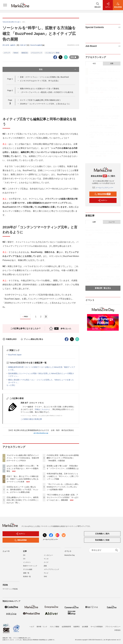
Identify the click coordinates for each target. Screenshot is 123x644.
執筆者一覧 (27, 577)
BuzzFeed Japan (15, 355)
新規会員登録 (102, 194)
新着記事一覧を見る (103, 288)
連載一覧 (26, 573)
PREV (25, 317)
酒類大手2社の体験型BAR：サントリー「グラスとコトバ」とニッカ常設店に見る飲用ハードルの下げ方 (103, 233)
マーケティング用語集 (10, 589)
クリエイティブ (37, 53)
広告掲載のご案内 (102, 534)
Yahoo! (16, 53)
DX (24, 555)
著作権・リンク (42, 627)
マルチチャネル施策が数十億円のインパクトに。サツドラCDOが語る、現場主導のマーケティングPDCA (23, 458)
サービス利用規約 (97, 627)
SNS (45, 577)
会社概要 (85, 627)
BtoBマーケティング (30, 566)
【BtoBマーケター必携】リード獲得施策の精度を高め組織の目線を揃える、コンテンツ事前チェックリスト (103, 245)
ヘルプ (32, 627)
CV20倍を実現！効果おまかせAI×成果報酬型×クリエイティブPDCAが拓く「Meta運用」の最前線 (63, 458)
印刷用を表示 (10, 339)
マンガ (46, 559)
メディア (7, 53)
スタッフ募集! (54, 627)
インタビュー (48, 555)
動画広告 (25, 53)
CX (24, 559)
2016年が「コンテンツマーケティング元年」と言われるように (45, 104)
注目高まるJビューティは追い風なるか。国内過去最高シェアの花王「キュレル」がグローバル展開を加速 (23, 490)
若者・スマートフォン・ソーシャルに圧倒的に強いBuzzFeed (44, 77)
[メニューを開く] (5, 5)
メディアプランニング (51, 569)
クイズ (46, 562)
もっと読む (11, 385)
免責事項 (76, 627)
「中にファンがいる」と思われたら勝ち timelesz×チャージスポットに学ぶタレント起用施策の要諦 (64, 487)
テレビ (46, 573)
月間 (112, 64)
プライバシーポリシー (113, 627)
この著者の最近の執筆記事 (31, 419)
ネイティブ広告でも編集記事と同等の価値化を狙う (40, 100)
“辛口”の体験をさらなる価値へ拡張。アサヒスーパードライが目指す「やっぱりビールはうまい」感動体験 (63, 497)
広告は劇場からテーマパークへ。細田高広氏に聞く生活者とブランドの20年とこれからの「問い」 (23, 500)
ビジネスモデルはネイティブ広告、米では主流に (39, 81)
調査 (45, 566)
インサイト (27, 562)
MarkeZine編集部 (36, 45)
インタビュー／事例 (52, 53)
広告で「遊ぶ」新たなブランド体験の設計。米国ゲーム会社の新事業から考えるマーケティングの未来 (23, 479)
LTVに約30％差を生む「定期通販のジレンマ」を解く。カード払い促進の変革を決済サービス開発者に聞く (103, 267)
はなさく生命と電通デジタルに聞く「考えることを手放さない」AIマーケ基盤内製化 (23, 468)
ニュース (112, 222)
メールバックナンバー (103, 188)
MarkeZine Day (70, 555)
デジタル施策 (28, 569)
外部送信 (117, 630)
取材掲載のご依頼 (102, 540)
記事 (94, 222)
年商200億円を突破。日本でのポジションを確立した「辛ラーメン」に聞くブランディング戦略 (63, 476)
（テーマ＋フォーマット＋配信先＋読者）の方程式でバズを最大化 (47, 92)
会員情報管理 (66, 627)
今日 (94, 64)
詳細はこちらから (42, 409)
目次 (58, 69)
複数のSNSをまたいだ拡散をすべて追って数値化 (40, 89)
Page (10, 79)
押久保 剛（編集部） (10, 45)
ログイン (102, 200)
